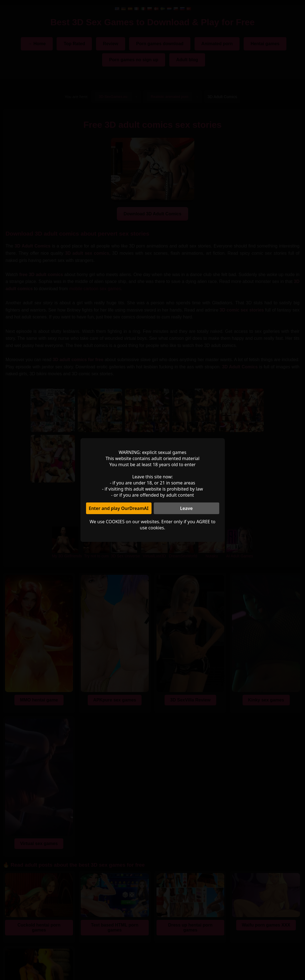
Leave (186, 508)
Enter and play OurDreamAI (119, 508)
